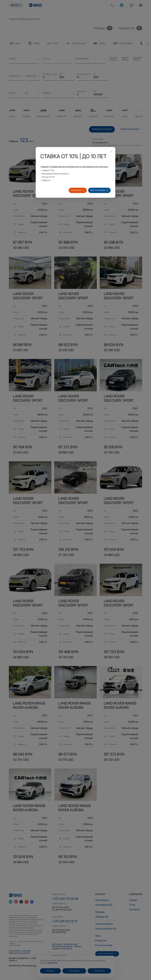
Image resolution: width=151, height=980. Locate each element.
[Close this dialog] (111, 152)
